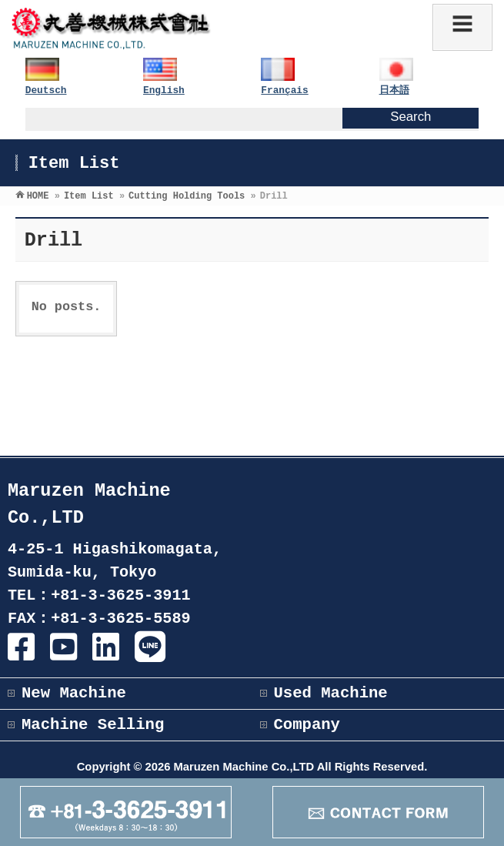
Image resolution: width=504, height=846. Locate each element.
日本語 (394, 90)
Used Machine (331, 693)
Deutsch (46, 90)
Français (284, 90)
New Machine (74, 693)
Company (307, 725)
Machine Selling (93, 725)
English (164, 90)
